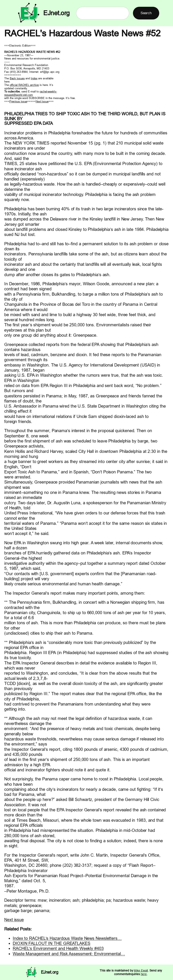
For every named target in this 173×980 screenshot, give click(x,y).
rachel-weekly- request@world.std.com (31, 93)
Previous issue (18, 101)
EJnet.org (57, 13)
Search (146, 13)
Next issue (42, 101)
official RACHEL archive (24, 85)
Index (34, 78)
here (144, 974)
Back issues (17, 78)
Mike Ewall (141, 970)
